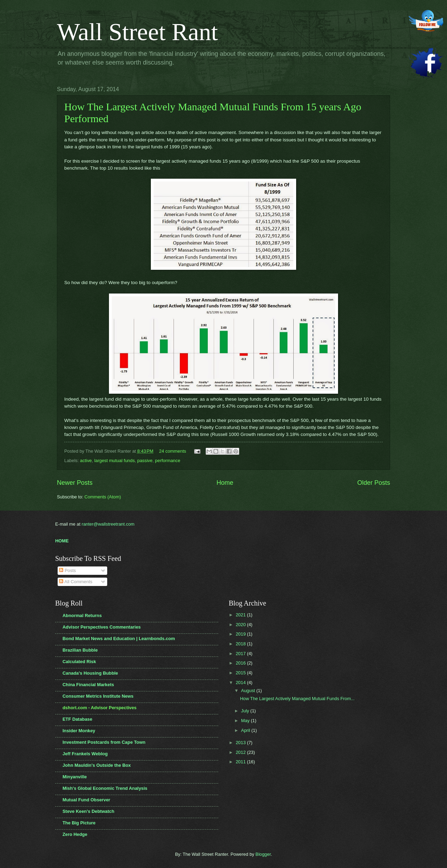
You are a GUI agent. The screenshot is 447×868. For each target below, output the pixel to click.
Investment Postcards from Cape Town (104, 742)
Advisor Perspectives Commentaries (102, 627)
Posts (67, 570)
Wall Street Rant (137, 32)
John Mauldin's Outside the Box (97, 765)
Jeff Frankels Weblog (85, 754)
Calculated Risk (79, 662)
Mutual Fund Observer (86, 800)
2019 (241, 634)
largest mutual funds (115, 461)
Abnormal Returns (82, 615)
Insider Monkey (79, 731)
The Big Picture (79, 823)
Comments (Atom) (103, 497)
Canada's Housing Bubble (90, 673)
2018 (241, 644)
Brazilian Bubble (80, 650)
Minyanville (75, 777)
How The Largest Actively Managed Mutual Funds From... (297, 699)
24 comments (173, 451)
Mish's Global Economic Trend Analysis (105, 788)
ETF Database (77, 719)
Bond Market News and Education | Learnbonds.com (119, 639)
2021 (241, 615)
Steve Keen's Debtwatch (88, 811)
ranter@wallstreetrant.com (108, 524)
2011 (241, 762)
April (246, 730)
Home (225, 483)
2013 (241, 743)
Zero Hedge (75, 834)
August (249, 691)
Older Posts (374, 483)
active (86, 461)
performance (168, 461)
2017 (241, 654)
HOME (62, 541)
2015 (241, 673)
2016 (241, 663)
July (246, 711)
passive (145, 461)
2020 (241, 625)
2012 (241, 752)
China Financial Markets (88, 685)
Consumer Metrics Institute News (98, 696)
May (246, 721)
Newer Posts (75, 483)
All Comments (76, 582)
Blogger (263, 854)
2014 (241, 682)
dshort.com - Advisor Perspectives (100, 708)
